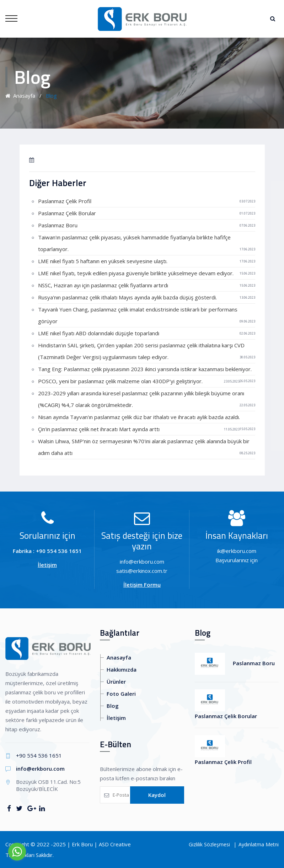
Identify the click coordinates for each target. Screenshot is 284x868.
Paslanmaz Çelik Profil (65, 201)
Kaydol (157, 795)
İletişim (47, 565)
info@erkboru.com (40, 769)
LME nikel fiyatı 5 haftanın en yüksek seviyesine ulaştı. (103, 261)
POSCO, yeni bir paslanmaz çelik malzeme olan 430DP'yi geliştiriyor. (120, 381)
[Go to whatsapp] (17, 852)
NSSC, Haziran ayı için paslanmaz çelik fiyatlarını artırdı (103, 285)
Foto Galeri (121, 694)
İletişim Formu (142, 585)
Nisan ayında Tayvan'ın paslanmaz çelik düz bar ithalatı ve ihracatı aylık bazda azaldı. (139, 417)
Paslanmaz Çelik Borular (67, 213)
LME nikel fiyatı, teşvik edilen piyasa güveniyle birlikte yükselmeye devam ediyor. (136, 273)
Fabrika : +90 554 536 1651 (47, 551)
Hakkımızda (122, 669)
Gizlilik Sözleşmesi (209, 844)
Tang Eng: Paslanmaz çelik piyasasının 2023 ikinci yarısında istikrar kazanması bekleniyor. (145, 369)
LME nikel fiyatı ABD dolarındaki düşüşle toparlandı (99, 333)
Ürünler (116, 682)
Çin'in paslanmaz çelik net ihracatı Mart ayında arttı (99, 429)
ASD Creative (115, 844)
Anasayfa (20, 96)
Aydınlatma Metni (259, 844)
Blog (113, 706)
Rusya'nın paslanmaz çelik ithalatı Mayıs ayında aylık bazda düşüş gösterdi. (127, 297)
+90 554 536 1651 (39, 755)
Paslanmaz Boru (58, 225)
